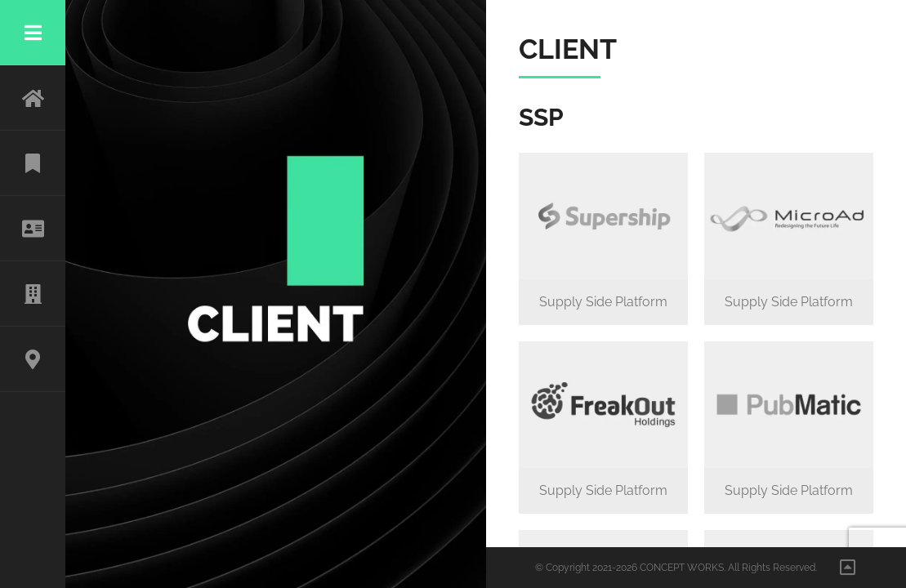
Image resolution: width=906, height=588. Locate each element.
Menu (33, 33)
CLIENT (33, 294)
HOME (33, 98)
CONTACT (33, 359)
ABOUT (33, 229)
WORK (33, 163)
